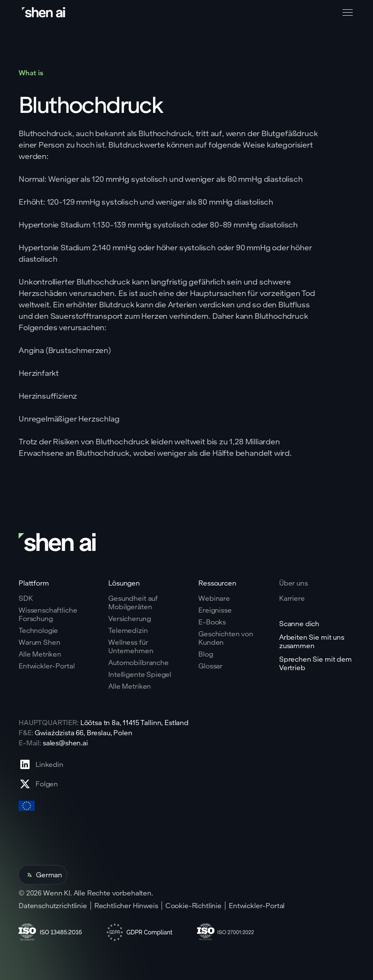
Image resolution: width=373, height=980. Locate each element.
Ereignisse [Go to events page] (215, 610)
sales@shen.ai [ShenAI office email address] (65, 743)
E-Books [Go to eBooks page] (212, 622)
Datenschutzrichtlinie (53, 906)
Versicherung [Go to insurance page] (129, 619)
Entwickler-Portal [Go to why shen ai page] (47, 666)
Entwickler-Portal (257, 906)
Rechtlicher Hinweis (126, 906)
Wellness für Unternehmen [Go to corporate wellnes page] (131, 646)
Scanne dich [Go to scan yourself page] (299, 624)
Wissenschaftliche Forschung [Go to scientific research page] (48, 614)
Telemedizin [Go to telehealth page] (128, 630)
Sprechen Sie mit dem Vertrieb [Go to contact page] (315, 663)
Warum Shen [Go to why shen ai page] (39, 642)
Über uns (293, 583)
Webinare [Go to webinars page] (214, 598)
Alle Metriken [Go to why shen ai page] (40, 654)
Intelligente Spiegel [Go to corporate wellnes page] (140, 674)
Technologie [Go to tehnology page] (38, 630)
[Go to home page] (44, 12)
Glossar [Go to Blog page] (210, 666)
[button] (346, 13)
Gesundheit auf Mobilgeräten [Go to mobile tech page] (133, 602)
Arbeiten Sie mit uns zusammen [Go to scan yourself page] (312, 641)
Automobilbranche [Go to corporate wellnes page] (138, 662)
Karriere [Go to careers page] (292, 598)
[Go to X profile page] (41, 784)
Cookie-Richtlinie (193, 906)
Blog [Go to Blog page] (206, 654)
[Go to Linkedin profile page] (41, 764)
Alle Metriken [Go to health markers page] (130, 686)
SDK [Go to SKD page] (26, 598)
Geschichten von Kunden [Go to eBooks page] (226, 638)
